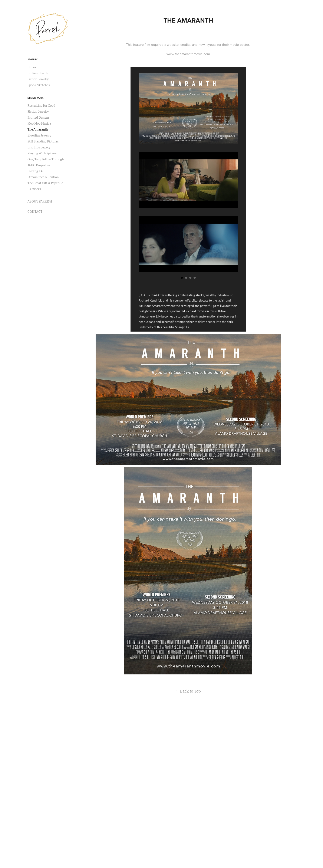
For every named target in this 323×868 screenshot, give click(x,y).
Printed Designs (38, 118)
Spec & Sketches (39, 85)
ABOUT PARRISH (40, 201)
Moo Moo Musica (39, 124)
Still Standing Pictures (43, 141)
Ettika (32, 67)
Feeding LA (35, 171)
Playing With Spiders (42, 153)
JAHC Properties (39, 165)
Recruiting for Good (41, 106)
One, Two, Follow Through (46, 159)
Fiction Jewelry (38, 79)
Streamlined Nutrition (43, 177)
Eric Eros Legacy (39, 147)
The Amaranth (38, 129)
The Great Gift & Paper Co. (46, 183)
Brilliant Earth (38, 73)
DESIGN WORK (35, 98)
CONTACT (35, 212)
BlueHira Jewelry (39, 135)
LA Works (34, 189)
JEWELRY (32, 59)
